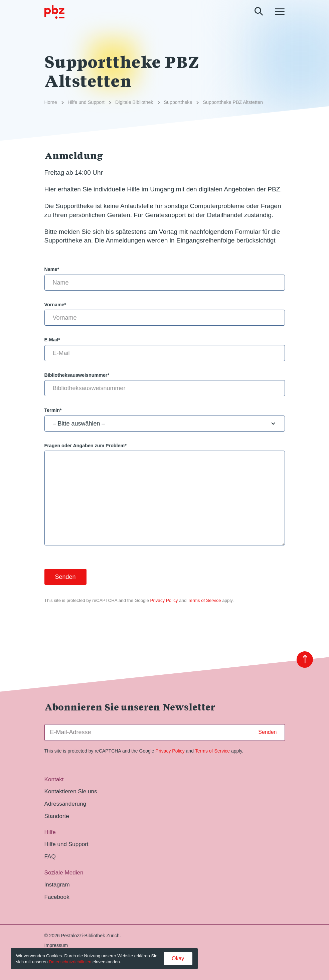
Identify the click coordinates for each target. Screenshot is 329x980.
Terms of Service (204, 600)
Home (51, 102)
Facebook (57, 897)
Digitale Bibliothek (134, 102)
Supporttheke (178, 102)
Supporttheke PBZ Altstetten (233, 102)
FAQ (50, 856)
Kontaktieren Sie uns (71, 791)
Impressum (56, 945)
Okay (178, 958)
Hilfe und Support (86, 102)
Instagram (57, 884)
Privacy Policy (164, 600)
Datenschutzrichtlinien (70, 962)
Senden (267, 732)
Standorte (57, 816)
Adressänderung (65, 804)
